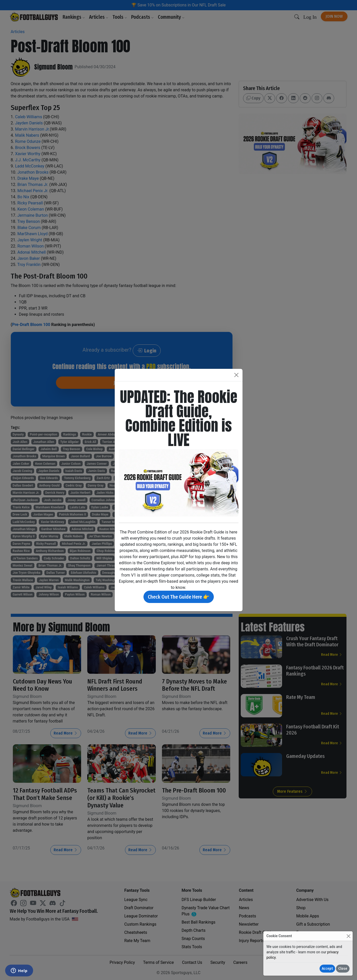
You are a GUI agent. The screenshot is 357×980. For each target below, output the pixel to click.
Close (343, 969)
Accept (327, 969)
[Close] (348, 936)
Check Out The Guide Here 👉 (179, 597)
